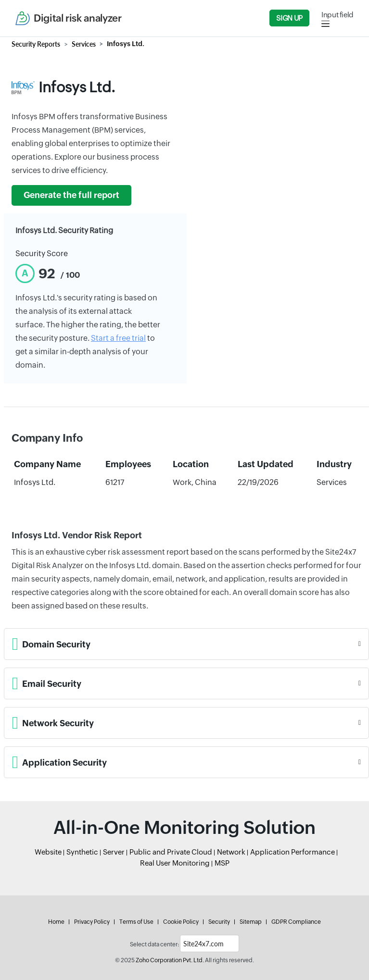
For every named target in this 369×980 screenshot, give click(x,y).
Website (48, 852)
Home (56, 922)
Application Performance (293, 852)
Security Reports (36, 44)
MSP (222, 863)
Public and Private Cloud (171, 852)
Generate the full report (71, 195)
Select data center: (154, 944)
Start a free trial (118, 338)
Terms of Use (136, 922)
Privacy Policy (92, 922)
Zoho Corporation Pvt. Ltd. (170, 960)
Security (219, 922)
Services (84, 44)
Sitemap (251, 922)
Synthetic (82, 852)
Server (114, 852)
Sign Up (289, 18)
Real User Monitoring (175, 863)
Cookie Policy (181, 922)
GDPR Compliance (296, 922)
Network (231, 852)
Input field (337, 15)
